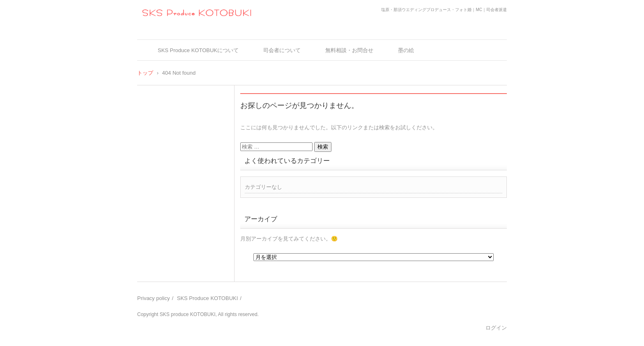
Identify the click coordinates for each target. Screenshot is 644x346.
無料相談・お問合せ (349, 50)
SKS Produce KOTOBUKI (208, 298)
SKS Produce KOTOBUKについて (198, 50)
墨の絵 (406, 50)
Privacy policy (153, 298)
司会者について (282, 50)
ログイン (496, 328)
